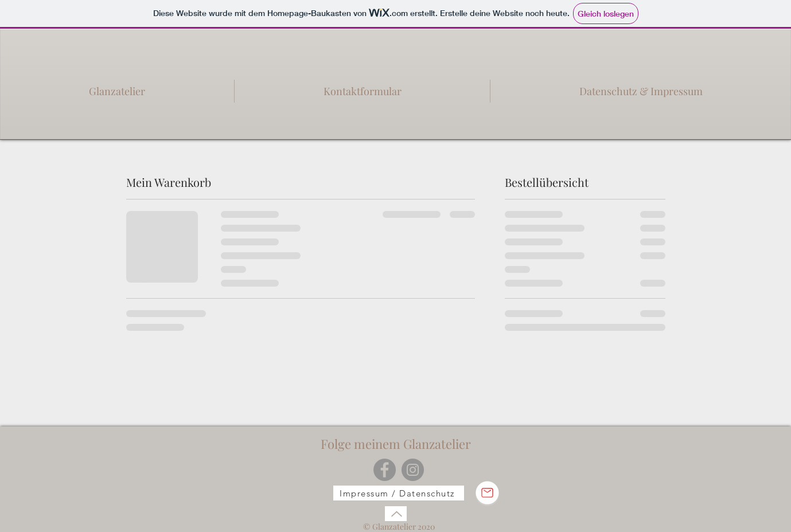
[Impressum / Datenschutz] (399, 493)
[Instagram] (413, 470)
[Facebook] (385, 470)
